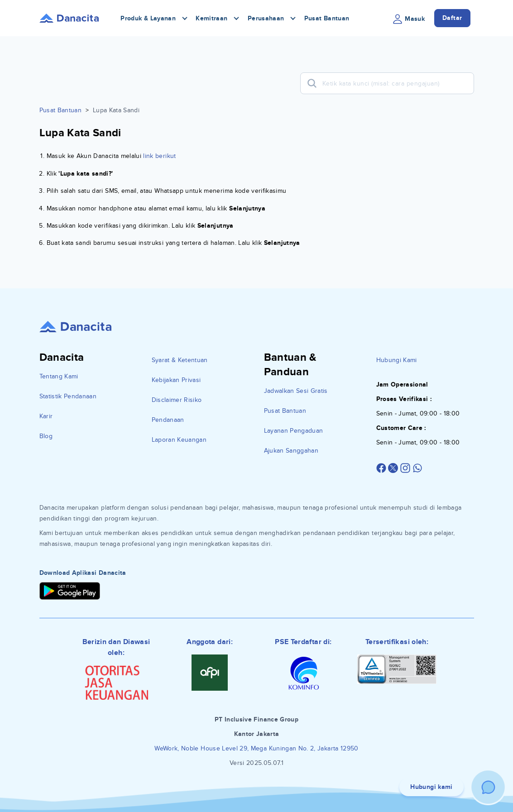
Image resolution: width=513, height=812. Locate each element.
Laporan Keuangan (179, 440)
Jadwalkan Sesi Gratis (296, 391)
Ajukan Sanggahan (291, 451)
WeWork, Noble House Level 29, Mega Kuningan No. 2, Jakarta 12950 (256, 748)
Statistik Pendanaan (68, 396)
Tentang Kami (59, 376)
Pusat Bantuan (327, 18)
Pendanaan (168, 420)
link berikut (159, 156)
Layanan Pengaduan (294, 431)
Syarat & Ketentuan (180, 360)
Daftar (452, 18)
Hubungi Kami (397, 360)
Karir (46, 416)
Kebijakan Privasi (176, 380)
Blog (46, 436)
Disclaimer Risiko (177, 400)
